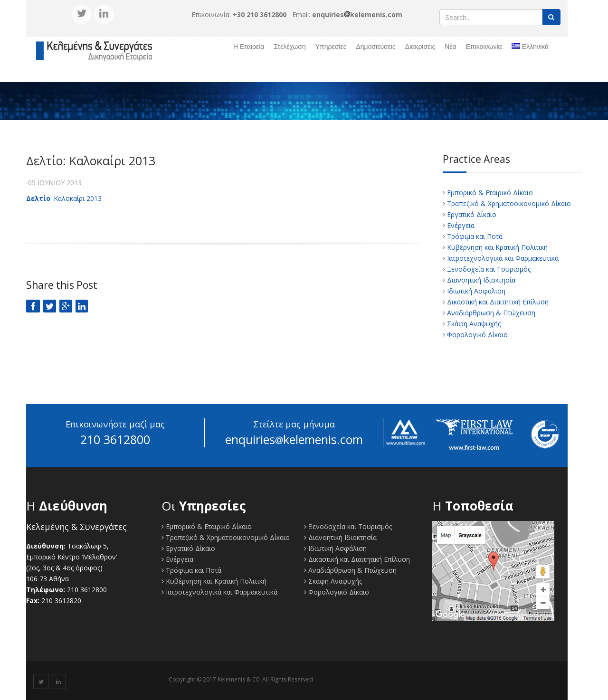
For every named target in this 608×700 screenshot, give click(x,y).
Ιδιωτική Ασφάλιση (475, 291)
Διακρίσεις (420, 47)
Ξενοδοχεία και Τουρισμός (488, 269)
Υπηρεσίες (331, 47)
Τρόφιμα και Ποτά (474, 236)
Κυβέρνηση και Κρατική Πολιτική (496, 247)
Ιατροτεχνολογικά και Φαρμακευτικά (502, 258)
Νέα (450, 47)
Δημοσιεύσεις (375, 47)
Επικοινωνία (484, 47)
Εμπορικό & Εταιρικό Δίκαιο (489, 193)
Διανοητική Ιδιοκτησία (480, 280)
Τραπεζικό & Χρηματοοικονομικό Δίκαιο (508, 203)
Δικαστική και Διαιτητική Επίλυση (497, 302)
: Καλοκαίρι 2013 (64, 198)
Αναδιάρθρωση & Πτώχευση (490, 313)
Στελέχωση (290, 47)
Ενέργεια (460, 225)
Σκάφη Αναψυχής (473, 324)
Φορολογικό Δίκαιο (476, 335)
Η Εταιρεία (249, 47)
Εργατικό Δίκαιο (471, 214)
